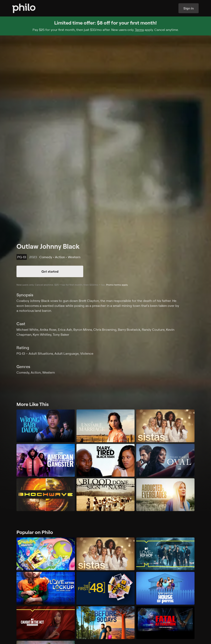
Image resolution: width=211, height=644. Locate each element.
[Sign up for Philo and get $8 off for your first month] (105, 26)
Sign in (189, 8)
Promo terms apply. (117, 285)
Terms (139, 30)
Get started (50, 271)
